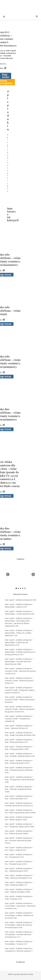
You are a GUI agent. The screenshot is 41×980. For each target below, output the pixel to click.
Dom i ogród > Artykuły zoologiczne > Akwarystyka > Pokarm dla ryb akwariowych (19, 642)
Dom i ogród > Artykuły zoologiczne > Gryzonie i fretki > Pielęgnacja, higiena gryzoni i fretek (20, 690)
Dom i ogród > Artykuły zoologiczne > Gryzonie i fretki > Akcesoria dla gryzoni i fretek (20, 671)
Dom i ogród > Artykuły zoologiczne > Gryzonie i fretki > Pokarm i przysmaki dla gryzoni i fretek (20, 709)
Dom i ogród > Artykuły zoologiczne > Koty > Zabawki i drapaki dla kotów (19, 789)
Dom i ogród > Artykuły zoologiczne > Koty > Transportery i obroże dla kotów (20, 780)
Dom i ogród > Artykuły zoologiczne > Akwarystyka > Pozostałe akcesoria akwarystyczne (19, 662)
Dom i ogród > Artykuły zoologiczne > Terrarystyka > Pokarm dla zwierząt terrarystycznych (19, 925)
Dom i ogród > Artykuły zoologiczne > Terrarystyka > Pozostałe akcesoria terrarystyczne (19, 934)
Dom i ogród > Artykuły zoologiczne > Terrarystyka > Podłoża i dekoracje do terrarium (19, 915)
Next (33, 574)
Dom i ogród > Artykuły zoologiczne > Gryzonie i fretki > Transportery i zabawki (19, 719)
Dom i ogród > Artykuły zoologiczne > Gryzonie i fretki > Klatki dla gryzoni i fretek (19, 681)
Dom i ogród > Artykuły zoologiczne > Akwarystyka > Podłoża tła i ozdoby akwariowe (19, 633)
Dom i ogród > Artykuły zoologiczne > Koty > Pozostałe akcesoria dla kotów (19, 770)
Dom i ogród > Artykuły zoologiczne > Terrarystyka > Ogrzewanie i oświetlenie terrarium (20, 906)
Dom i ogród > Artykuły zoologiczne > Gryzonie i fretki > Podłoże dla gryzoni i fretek (20, 700)
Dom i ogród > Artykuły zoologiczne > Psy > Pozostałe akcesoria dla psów (19, 841)
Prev (8, 574)
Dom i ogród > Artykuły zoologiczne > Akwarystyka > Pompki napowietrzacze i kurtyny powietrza (20, 652)
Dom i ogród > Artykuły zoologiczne (20, 600)
